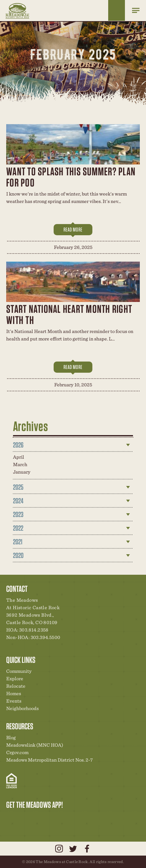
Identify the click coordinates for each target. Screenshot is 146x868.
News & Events (54, 818)
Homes (14, 693)
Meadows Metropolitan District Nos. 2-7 (49, 760)
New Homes (43, 818)
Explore (15, 679)
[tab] (73, 445)
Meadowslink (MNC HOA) (35, 745)
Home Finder (117, 10)
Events (14, 701)
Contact (64, 818)
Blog (11, 738)
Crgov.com (17, 752)
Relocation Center (22, 818)
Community (19, 671)
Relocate (16, 686)
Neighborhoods (22, 708)
